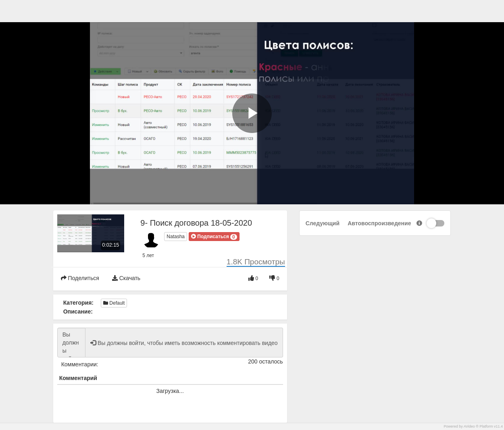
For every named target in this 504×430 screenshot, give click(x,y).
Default (114, 303)
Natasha (176, 237)
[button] (214, 237)
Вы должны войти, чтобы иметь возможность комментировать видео (71, 343)
